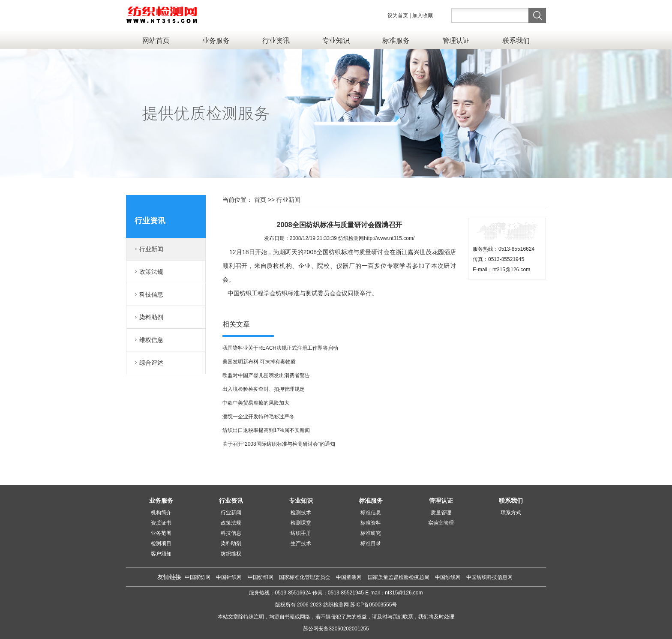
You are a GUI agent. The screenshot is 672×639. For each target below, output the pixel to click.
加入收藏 (423, 15)
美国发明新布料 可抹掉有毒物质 (259, 362)
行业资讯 (276, 40)
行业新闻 (151, 249)
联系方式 (511, 513)
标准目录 (371, 543)
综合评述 (151, 363)
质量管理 (441, 513)
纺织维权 (231, 554)
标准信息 (371, 513)
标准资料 (371, 523)
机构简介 (161, 513)
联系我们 (516, 40)
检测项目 (161, 543)
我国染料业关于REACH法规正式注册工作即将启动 (280, 348)
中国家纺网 (198, 577)
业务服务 (216, 40)
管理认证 (456, 40)
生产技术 (301, 543)
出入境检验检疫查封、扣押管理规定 (264, 389)
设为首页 (398, 15)
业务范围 (161, 533)
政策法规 (151, 272)
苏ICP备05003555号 (373, 605)
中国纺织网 (261, 577)
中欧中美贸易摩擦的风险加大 (256, 403)
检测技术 (301, 513)
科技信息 (151, 294)
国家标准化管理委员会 (305, 577)
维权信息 (151, 340)
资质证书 (161, 523)
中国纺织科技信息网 (489, 577)
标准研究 (371, 533)
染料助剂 (151, 317)
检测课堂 (301, 523)
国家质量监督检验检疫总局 (399, 577)
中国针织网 (229, 577)
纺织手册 (301, 533)
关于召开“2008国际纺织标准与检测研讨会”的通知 (279, 444)
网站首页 (156, 40)
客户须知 (161, 554)
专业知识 (336, 40)
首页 (260, 200)
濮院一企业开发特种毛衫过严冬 (258, 417)
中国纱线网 (448, 577)
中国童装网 (349, 577)
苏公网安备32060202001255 (336, 629)
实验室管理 (441, 523)
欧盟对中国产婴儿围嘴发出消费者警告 (266, 375)
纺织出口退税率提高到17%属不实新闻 (266, 430)
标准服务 (396, 40)
